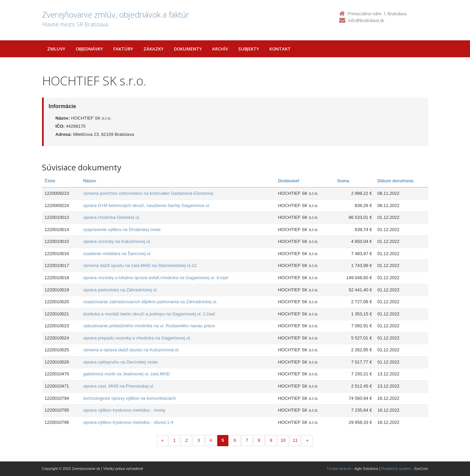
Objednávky (89, 49)
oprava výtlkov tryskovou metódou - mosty (125, 410)
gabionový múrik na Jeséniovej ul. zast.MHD (127, 374)
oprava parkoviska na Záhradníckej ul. (121, 290)
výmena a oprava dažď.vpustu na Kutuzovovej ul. (131, 350)
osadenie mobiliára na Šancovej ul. (118, 254)
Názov (90, 181)
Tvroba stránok (339, 469)
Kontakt (280, 49)
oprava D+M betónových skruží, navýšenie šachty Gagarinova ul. (147, 205)
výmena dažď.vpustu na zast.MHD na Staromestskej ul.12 (140, 265)
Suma (343, 181)
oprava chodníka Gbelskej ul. (112, 217)
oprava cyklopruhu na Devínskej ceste (121, 362)
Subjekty (249, 49)
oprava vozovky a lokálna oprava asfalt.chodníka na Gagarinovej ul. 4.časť (156, 278)
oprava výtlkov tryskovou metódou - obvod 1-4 (128, 422)
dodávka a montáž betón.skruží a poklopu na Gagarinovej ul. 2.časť (149, 314)
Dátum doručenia (395, 181)
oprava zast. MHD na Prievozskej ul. (119, 386)
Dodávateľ (289, 181)
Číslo (50, 181)
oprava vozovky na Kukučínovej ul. (117, 241)
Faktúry (123, 49)
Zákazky (154, 49)
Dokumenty (188, 49)
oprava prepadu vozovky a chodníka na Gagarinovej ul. (137, 338)
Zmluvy (56, 49)
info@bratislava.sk (366, 20)
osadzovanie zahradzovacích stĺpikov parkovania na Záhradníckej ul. (150, 302)
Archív (220, 49)
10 (283, 440)
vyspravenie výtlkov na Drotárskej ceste (122, 230)
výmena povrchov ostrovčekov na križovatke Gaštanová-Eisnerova (148, 193)
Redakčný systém (396, 469)
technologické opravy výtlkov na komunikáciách (130, 398)
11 (295, 440)
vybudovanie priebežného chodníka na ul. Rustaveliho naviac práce (149, 326)
